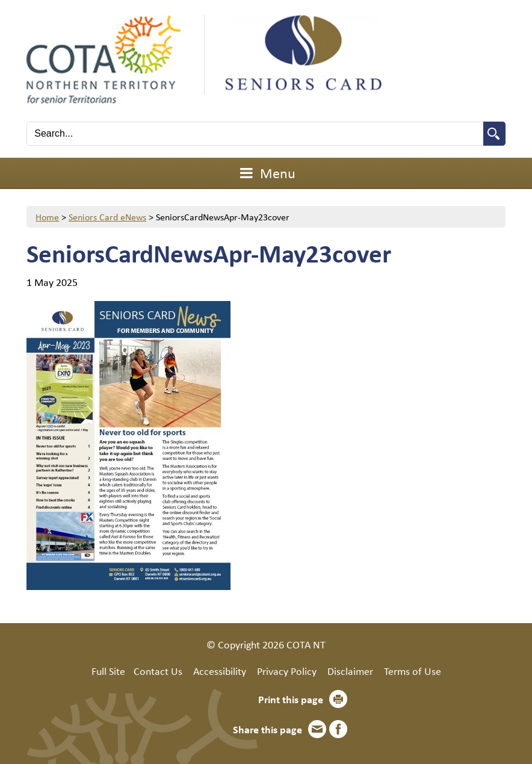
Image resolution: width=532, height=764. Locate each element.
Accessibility (220, 671)
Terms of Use (413, 671)
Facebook (338, 729)
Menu (266, 173)
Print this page (291, 699)
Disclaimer (350, 671)
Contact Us (158, 671)
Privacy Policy (287, 671)
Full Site (108, 671)
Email (317, 729)
